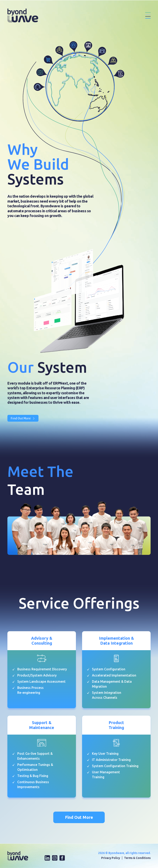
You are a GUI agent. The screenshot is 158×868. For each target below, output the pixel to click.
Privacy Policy (111, 858)
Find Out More (23, 418)
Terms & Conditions (137, 858)
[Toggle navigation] (148, 16)
